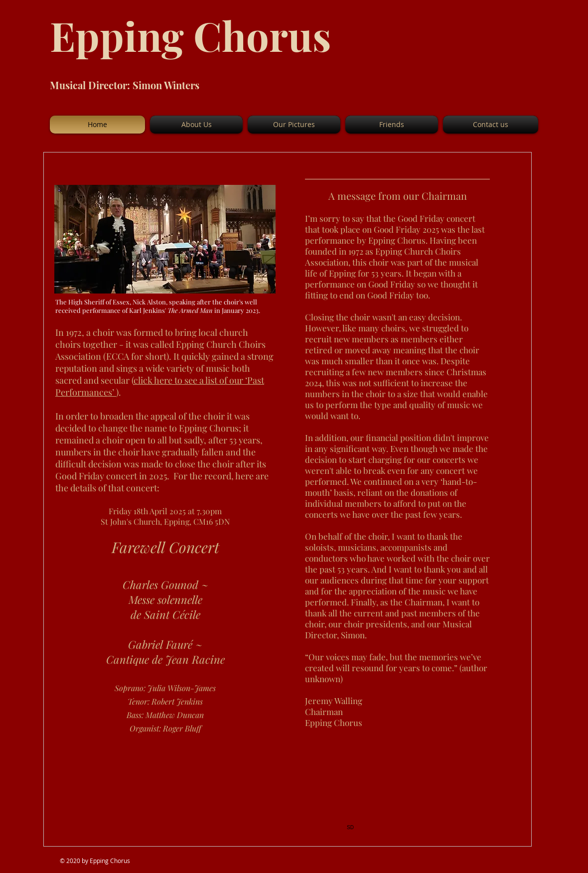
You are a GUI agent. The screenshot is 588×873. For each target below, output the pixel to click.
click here (154, 380)
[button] (196, 125)
